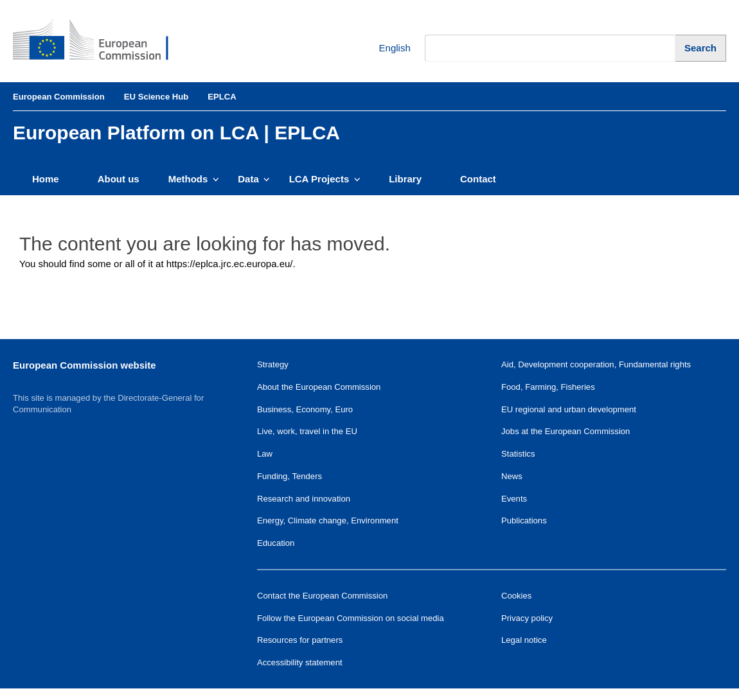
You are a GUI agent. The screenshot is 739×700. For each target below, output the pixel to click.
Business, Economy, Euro (305, 409)
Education (276, 543)
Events (514, 499)
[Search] (701, 48)
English (385, 48)
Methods (194, 179)
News (512, 476)
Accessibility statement (300, 662)
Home (46, 179)
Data (254, 179)
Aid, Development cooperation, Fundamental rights (596, 364)
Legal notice (524, 640)
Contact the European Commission (322, 596)
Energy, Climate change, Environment (328, 521)
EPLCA (222, 97)
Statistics (518, 454)
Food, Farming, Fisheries (548, 387)
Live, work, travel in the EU (307, 431)
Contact (478, 179)
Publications (524, 521)
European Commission (59, 97)
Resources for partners (300, 640)
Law (265, 454)
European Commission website (85, 365)
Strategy (273, 364)
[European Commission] (100, 41)
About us (119, 179)
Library (405, 179)
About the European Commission (319, 387)
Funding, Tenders (289, 476)
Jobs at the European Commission (565, 431)
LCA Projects (325, 179)
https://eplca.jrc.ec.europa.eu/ (230, 264)
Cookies (516, 596)
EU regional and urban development (569, 409)
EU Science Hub (156, 97)
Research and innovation (304, 499)
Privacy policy (527, 618)
